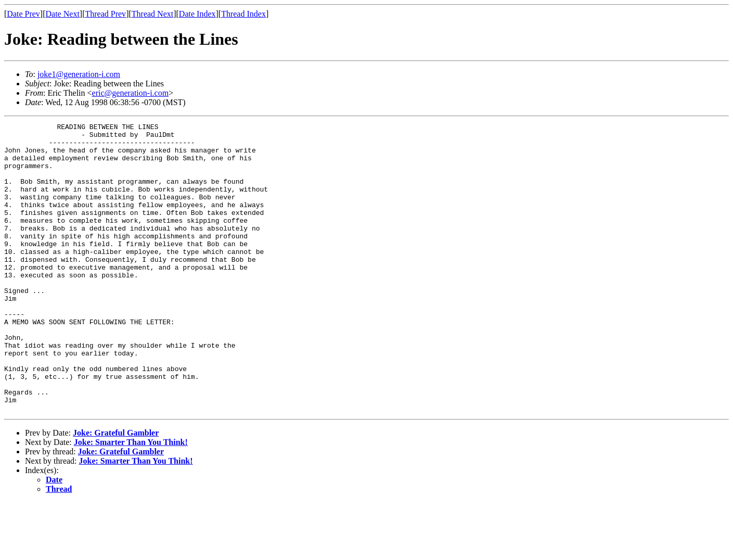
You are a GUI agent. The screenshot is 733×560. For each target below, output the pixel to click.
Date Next (63, 14)
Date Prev (23, 14)
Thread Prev (105, 14)
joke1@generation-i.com (79, 74)
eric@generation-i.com (131, 93)
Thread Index (243, 14)
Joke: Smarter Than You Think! (131, 500)
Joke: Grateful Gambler (116, 491)
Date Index (197, 14)
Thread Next (152, 14)
